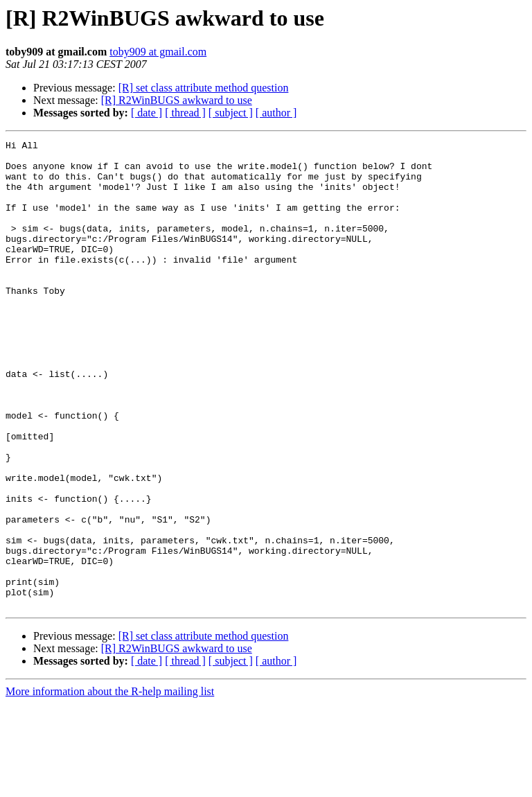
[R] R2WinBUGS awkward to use (177, 100)
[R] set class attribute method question (204, 88)
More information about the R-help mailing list (110, 785)
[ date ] (147, 113)
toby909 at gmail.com (158, 52)
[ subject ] (231, 113)
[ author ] (276, 113)
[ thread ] (185, 113)
